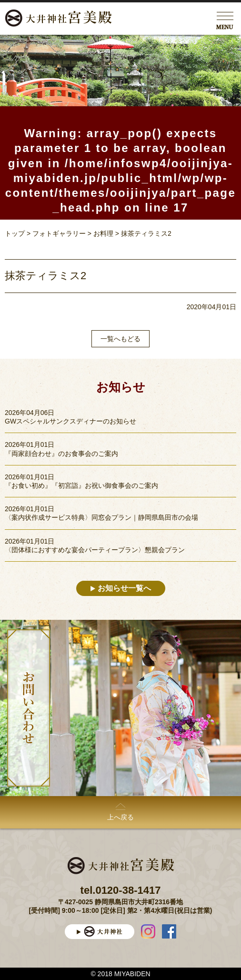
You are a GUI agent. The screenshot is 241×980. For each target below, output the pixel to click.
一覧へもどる (120, 339)
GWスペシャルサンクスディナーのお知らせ (70, 421)
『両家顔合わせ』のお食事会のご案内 (61, 454)
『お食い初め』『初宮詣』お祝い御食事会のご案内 (81, 485)
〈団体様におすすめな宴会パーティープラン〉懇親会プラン (95, 550)
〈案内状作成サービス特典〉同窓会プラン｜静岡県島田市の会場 (101, 517)
